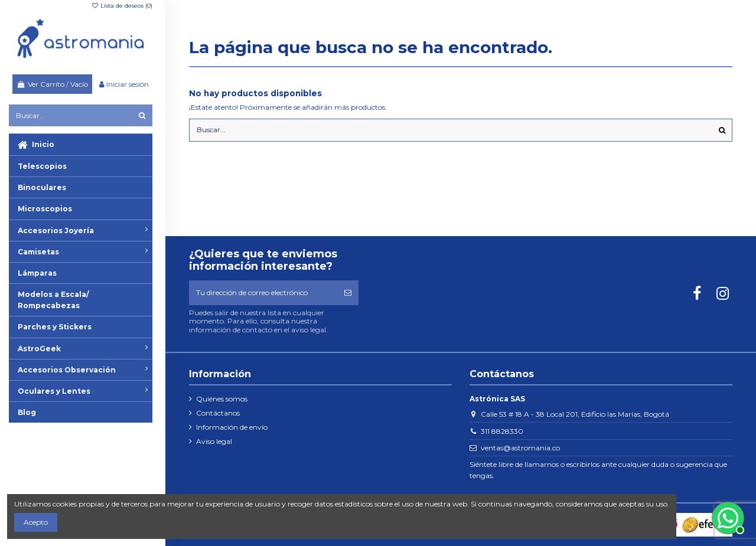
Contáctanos (218, 413)
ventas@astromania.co (520, 448)
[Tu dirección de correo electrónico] (263, 293)
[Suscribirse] (348, 293)
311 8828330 (502, 431)
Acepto (36, 522)
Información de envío (232, 427)
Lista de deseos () (122, 6)
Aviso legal (214, 441)
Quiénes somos (222, 399)
